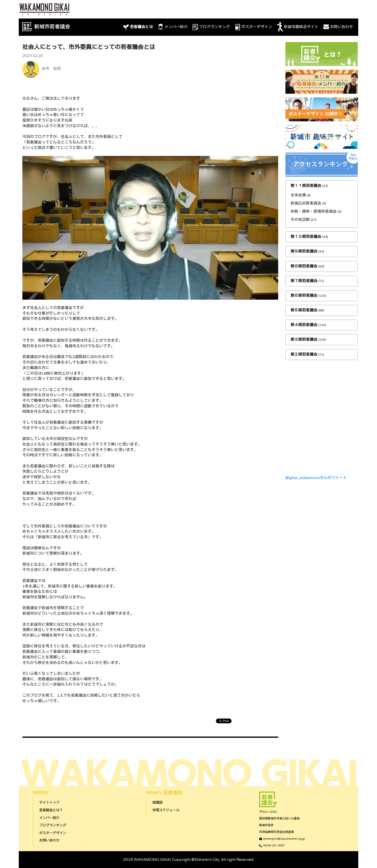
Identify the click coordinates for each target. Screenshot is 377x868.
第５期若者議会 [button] (304, 310)
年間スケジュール (166, 810)
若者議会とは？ (51, 810)
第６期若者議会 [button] (304, 296)
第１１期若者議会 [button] (306, 186)
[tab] (321, 186)
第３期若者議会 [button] (304, 340)
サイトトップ (49, 803)
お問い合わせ (338, 27)
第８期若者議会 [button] (304, 266)
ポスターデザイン (253, 27)
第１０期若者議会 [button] (306, 237)
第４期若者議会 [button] (304, 325)
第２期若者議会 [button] (304, 354)
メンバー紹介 (172, 27)
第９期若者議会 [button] (304, 251)
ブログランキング (211, 27)
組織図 (157, 803)
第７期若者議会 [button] (304, 281)
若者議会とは (138, 27)
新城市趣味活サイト (297, 27)
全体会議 (298, 195)
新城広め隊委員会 (306, 203)
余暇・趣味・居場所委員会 (314, 211)
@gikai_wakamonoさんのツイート (316, 478)
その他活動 (300, 220)
